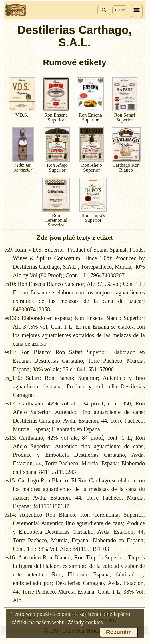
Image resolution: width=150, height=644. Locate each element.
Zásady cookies (85, 622)
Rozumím (119, 632)
